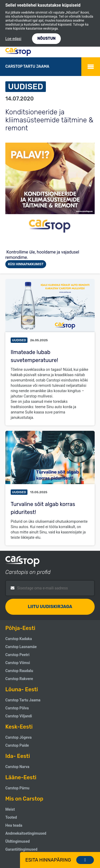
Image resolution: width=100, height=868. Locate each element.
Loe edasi (13, 39)
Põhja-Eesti (20, 628)
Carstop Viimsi (18, 663)
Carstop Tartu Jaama (23, 700)
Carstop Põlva (17, 708)
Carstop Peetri (17, 655)
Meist (10, 809)
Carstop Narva (17, 767)
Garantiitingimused (21, 849)
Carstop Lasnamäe (21, 647)
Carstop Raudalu (19, 671)
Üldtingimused (17, 841)
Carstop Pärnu (17, 788)
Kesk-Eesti (19, 727)
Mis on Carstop (24, 799)
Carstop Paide (17, 745)
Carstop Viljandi (19, 716)
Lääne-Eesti (21, 777)
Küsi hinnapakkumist (26, 264)
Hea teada (14, 825)
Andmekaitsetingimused (26, 833)
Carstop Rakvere (19, 679)
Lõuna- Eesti (22, 689)
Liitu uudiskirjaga (50, 607)
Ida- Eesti (18, 756)
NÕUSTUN (46, 39)
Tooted (11, 817)
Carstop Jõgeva (18, 737)
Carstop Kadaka (19, 639)
